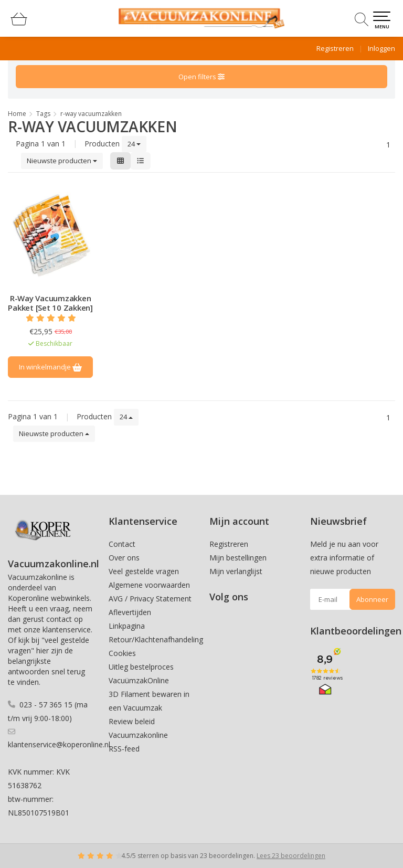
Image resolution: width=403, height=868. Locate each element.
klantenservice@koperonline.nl (59, 744)
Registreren (335, 48)
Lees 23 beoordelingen (291, 856)
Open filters (201, 77)
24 (134, 144)
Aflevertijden (130, 612)
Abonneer (372, 599)
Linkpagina (127, 626)
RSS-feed (124, 749)
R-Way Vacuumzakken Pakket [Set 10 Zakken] (50, 303)
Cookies (122, 653)
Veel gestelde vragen (144, 571)
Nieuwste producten (62, 161)
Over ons (124, 558)
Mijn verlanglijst (236, 571)
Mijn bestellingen (238, 558)
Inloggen (381, 48)
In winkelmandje (50, 367)
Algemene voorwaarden (149, 585)
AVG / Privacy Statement (150, 599)
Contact (122, 544)
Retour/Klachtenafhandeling (156, 639)
